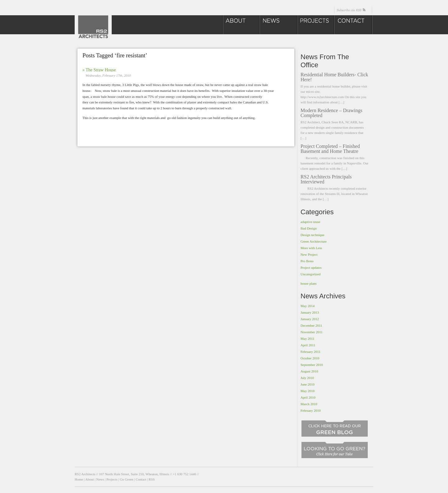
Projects (112, 479)
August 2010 (309, 371)
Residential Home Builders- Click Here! (334, 77)
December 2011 (311, 325)
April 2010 (308, 397)
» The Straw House (99, 70)
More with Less (311, 248)
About (90, 479)
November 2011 (312, 332)
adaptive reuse (310, 222)
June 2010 (308, 384)
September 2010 (312, 365)
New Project (309, 254)
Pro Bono (307, 261)
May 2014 (308, 306)
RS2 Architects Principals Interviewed (326, 179)
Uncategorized (310, 274)
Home (79, 479)
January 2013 (310, 312)
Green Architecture (314, 241)
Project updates (311, 268)
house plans (309, 283)
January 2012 (310, 319)
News (100, 479)
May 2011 (308, 339)
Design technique (313, 235)
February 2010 (310, 410)
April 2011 (308, 345)
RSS (152, 479)
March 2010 (309, 404)
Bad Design (309, 228)
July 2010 (307, 378)
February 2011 (310, 352)
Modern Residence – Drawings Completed (331, 113)
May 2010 (308, 391)
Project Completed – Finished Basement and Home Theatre (330, 149)
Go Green (126, 479)
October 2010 (310, 358)
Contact (141, 479)
